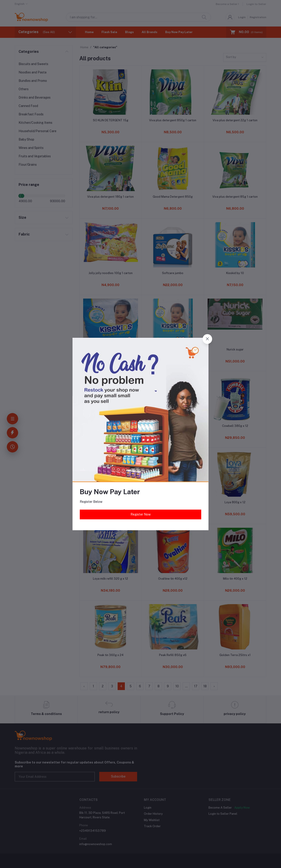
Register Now (141, 514)
